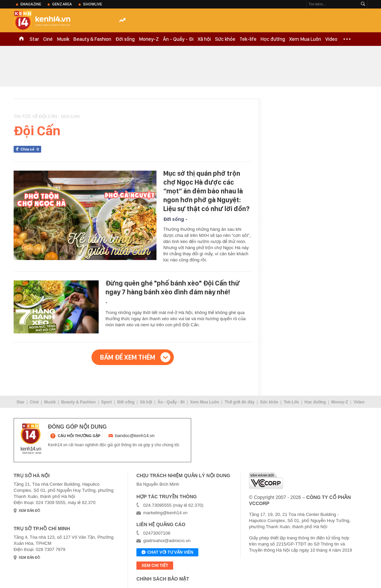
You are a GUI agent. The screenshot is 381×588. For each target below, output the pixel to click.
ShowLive (93, 4)
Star (34, 39)
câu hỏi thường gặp (79, 436)
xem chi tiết (155, 566)
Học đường (273, 39)
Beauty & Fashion (92, 39)
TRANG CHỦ (21, 39)
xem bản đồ (29, 511)
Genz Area (62, 4)
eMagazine (31, 4)
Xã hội (204, 39)
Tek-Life (291, 402)
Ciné (48, 39)
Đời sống (125, 39)
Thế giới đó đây (239, 402)
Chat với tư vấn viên (167, 553)
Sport (106, 402)
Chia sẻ (31, 149)
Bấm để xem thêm (128, 357)
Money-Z (149, 39)
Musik (63, 39)
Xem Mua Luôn (305, 39)
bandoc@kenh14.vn (135, 436)
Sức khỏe (225, 39)
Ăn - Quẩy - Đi (178, 39)
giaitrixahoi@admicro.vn (167, 541)
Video (331, 39)
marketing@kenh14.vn (165, 513)
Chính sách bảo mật (163, 579)
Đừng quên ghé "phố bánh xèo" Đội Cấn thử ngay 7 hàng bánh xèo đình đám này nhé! (173, 288)
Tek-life (248, 39)
